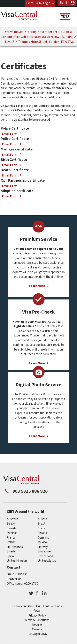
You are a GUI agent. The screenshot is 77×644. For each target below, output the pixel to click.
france (11, 537)
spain (10, 556)
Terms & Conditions (37, 620)
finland (42, 532)
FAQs (37, 610)
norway (43, 546)
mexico (42, 542)
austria (42, 518)
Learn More (37, 286)
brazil (41, 523)
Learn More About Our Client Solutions (37, 606)
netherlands (15, 546)
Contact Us (14, 579)
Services (37, 624)
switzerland (45, 556)
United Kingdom (17, 560)
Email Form (10, 133)
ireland (11, 542)
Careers (37, 629)
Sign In (64, 3)
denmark (13, 532)
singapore (44, 551)
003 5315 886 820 (17, 574)
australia (12, 518)
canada (11, 528)
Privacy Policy (37, 615)
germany (43, 537)
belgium (12, 523)
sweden (12, 551)
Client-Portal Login (38, 3)
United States (47, 560)
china (41, 528)
